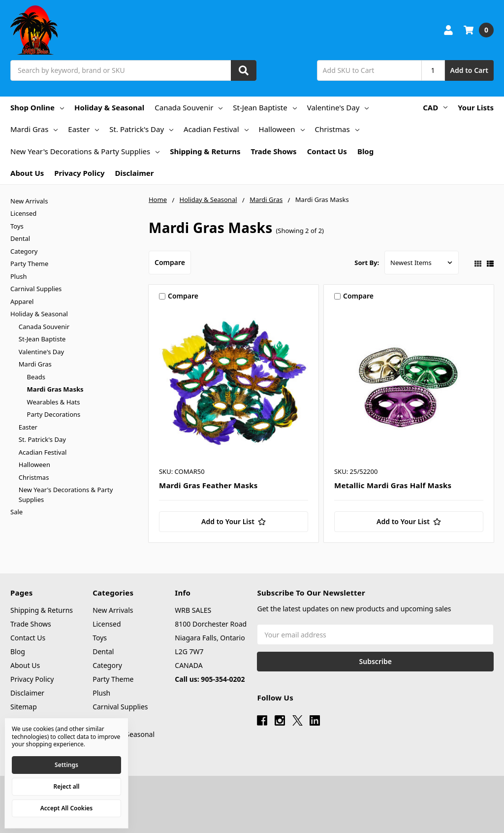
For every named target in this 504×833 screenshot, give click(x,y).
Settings (66, 765)
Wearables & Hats (54, 402)
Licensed (23, 213)
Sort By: (367, 263)
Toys (17, 226)
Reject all (67, 786)
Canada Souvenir (189, 107)
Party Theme (29, 264)
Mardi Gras (34, 129)
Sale (16, 512)
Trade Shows (274, 151)
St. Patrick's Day (141, 129)
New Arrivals (29, 201)
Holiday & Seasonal (109, 107)
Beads (36, 377)
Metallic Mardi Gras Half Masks (393, 485)
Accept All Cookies (66, 808)
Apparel (22, 301)
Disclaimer (134, 173)
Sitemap (24, 707)
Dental (20, 238)
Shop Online (37, 107)
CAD (435, 107)
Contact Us (327, 151)
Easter (83, 129)
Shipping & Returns (205, 151)
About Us (27, 173)
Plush (19, 276)
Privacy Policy (79, 173)
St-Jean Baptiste (265, 107)
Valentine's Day (338, 107)
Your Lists (476, 107)
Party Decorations (54, 414)
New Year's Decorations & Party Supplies (85, 151)
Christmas (337, 129)
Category (24, 251)
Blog (365, 151)
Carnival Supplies (36, 289)
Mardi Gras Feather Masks (208, 485)
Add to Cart (469, 70)
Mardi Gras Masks (55, 389)
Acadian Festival (216, 129)
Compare (170, 262)
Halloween (282, 129)
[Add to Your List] (234, 522)
